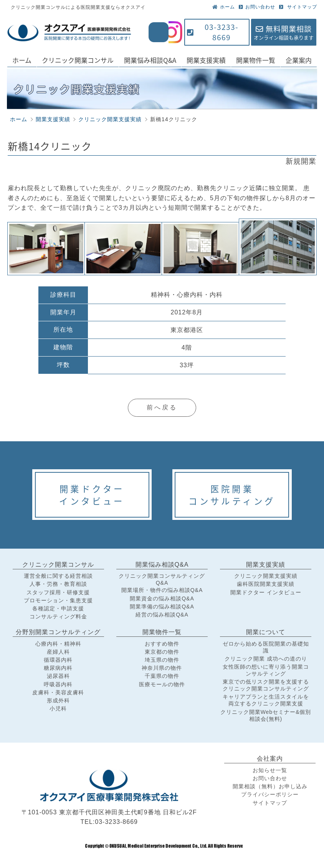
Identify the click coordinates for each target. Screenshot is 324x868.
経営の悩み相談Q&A (162, 615)
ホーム (224, 7)
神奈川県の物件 (162, 668)
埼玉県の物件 (162, 660)
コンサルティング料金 (58, 616)
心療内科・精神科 (58, 644)
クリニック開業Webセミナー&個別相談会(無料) (266, 715)
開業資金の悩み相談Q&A (162, 598)
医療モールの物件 (162, 684)
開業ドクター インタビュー (266, 592)
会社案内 (270, 759)
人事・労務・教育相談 (58, 584)
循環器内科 (58, 660)
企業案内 (299, 60)
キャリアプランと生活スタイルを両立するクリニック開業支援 (266, 700)
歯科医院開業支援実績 (266, 584)
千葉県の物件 (162, 676)
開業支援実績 (206, 60)
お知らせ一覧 (270, 770)
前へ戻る (162, 407)
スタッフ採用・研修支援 (58, 592)
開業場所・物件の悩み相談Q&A (162, 590)
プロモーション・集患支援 (58, 600)
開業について (266, 632)
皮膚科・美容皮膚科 (58, 692)
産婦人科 (58, 652)
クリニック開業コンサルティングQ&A (162, 579)
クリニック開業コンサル (78, 60)
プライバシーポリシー (270, 794)
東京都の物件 (162, 652)
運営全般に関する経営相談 (58, 576)
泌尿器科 (58, 676)
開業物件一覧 (256, 60)
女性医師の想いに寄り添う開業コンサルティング (266, 670)
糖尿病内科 (58, 668)
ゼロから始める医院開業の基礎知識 (266, 647)
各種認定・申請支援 (58, 608)
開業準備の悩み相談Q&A (162, 607)
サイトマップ (298, 7)
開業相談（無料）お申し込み (270, 786)
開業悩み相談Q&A (150, 60)
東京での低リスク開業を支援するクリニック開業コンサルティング (266, 685)
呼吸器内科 (58, 684)
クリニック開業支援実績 (266, 576)
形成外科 (58, 700)
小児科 (58, 709)
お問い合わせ (257, 7)
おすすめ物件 (162, 644)
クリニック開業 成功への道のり (266, 659)
